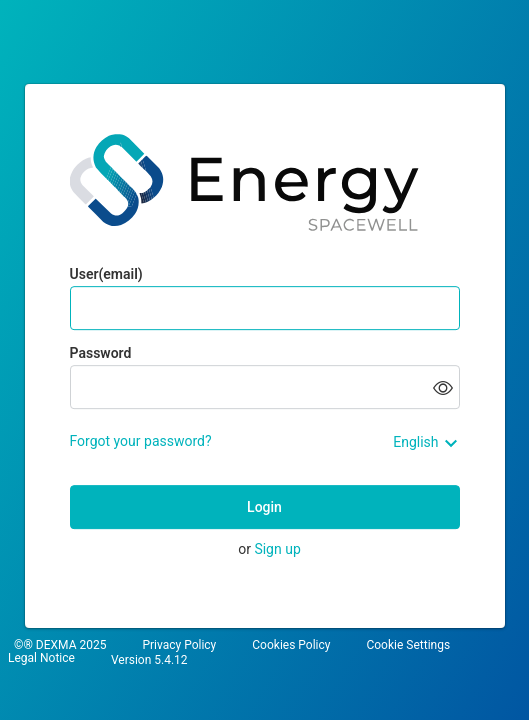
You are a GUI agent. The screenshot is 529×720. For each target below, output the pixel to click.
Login (264, 507)
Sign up (277, 549)
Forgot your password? (141, 441)
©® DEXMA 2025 (60, 645)
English (415, 442)
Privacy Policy (179, 645)
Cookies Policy (291, 645)
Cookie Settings (408, 645)
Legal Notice (41, 658)
